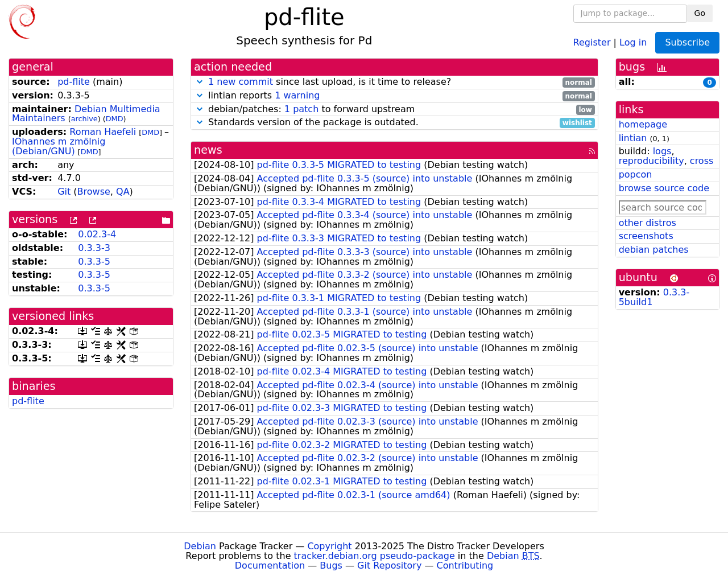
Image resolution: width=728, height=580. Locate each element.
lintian (633, 138)
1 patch (301, 109)
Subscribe (687, 42)
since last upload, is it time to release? (394, 82)
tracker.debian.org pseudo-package (375, 556)
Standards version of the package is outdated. (394, 123)
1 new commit (241, 82)
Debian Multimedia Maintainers (86, 114)
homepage (643, 124)
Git (64, 192)
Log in (633, 42)
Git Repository (389, 565)
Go (700, 13)
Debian (200, 546)
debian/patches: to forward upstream (394, 110)
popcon (636, 174)
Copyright (329, 546)
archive (84, 119)
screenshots (646, 236)
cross (702, 161)
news (208, 150)
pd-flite (74, 82)
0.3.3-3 (94, 248)
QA (123, 192)
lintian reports (394, 96)
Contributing (465, 565)
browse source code (664, 188)
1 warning (297, 95)
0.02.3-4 (97, 234)
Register (592, 42)
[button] (200, 82)
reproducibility (652, 161)
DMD (115, 119)
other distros (648, 223)
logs (662, 151)
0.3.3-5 (94, 262)
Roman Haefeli (103, 132)
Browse (94, 192)
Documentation (270, 565)
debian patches (654, 250)
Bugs (331, 565)
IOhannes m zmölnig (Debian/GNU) (59, 146)
